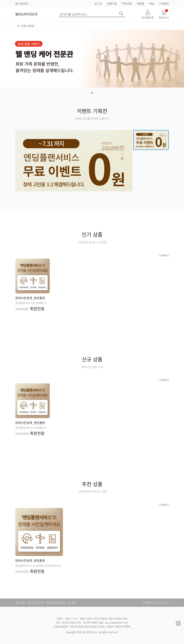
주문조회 (127, 3)
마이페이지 (148, 15)
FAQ (152, 3)
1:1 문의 (72, 603)
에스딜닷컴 (23, 3)
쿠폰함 (140, 3)
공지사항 (20, 603)
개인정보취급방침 (56, 603)
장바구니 (164, 15)
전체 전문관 (26, 26)
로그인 (98, 3)
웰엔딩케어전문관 (26, 14)
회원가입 (112, 3)
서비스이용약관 (35, 603)
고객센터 (164, 3)
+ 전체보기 (164, 255)
